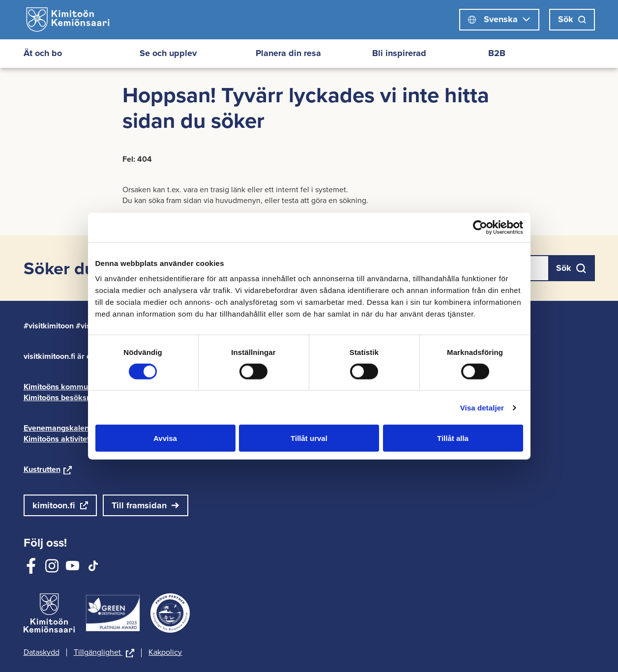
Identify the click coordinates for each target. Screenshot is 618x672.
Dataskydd (42, 652)
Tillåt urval (309, 438)
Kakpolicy (165, 652)
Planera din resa (288, 53)
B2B (497, 53)
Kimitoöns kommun (64, 387)
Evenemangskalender (68, 428)
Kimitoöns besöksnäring (72, 397)
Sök (572, 19)
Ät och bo (43, 53)
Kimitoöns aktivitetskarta (74, 439)
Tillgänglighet (104, 653)
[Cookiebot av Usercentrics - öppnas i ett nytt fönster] (480, 227)
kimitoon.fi (54, 505)
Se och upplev (168, 53)
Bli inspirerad (399, 53)
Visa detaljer (482, 407)
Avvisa (165, 438)
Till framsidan (139, 505)
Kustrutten (48, 469)
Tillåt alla (453, 438)
